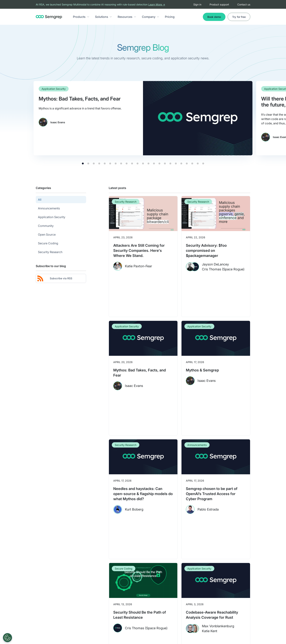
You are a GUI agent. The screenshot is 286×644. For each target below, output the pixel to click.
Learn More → (157, 4)
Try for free (239, 17)
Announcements (197, 445)
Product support (219, 4)
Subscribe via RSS (55, 278)
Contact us (244, 4)
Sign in (197, 4)
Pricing (170, 17)
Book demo (214, 17)
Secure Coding (124, 569)
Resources (125, 17)
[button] (88, 17)
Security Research (126, 202)
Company (149, 17)
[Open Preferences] (7, 638)
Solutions (102, 17)
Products (79, 17)
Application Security (54, 89)
